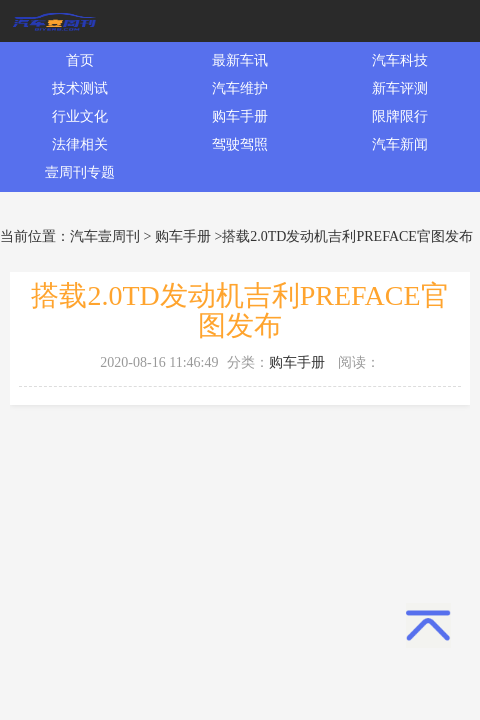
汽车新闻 (400, 144)
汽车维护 (240, 88)
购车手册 (240, 116)
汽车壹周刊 (105, 236)
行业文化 (80, 116)
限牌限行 (400, 116)
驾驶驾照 (240, 144)
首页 (80, 60)
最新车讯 (240, 60)
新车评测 (400, 88)
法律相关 (80, 144)
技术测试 (80, 88)
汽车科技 (400, 60)
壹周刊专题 (80, 172)
